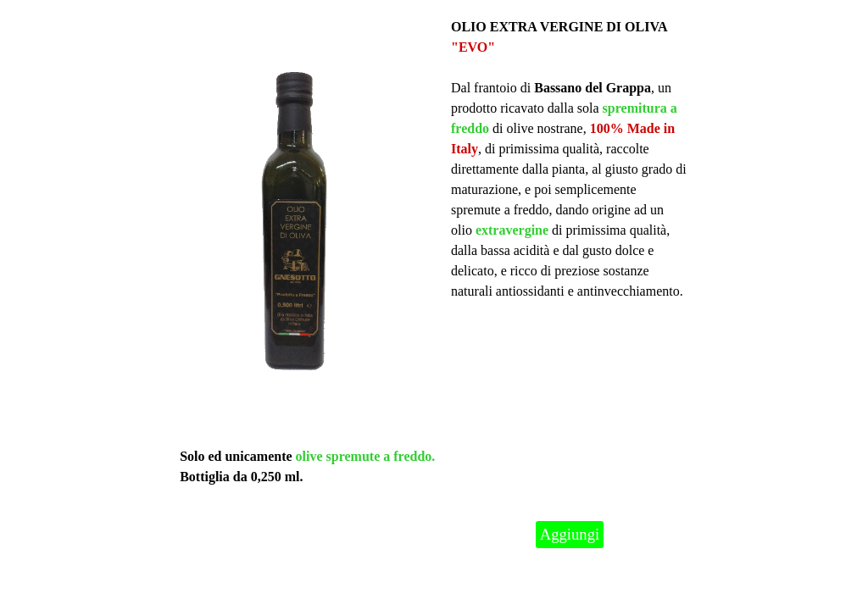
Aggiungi (570, 534)
